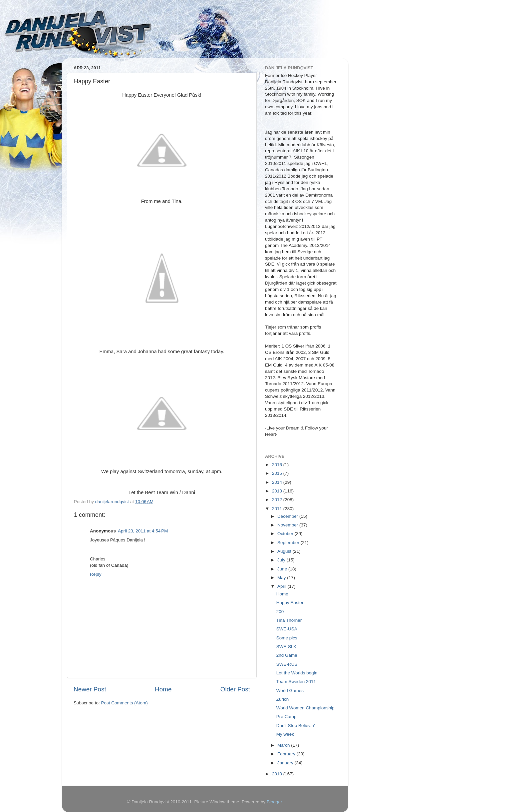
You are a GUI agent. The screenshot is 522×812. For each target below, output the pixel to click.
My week (285, 734)
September (289, 543)
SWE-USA (287, 629)
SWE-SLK (286, 647)
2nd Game (287, 655)
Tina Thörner (289, 620)
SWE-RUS (287, 664)
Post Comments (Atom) (125, 703)
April (282, 586)
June (283, 569)
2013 (278, 491)
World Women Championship (305, 708)
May (282, 578)
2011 (278, 509)
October (286, 534)
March (284, 745)
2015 (278, 473)
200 (280, 612)
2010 (278, 774)
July (282, 560)
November (288, 525)
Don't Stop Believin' (296, 726)
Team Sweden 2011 (296, 682)
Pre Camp (286, 717)
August (285, 551)
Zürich (283, 699)
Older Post (235, 689)
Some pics (287, 638)
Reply (96, 574)
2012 (278, 500)
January (286, 763)
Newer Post (90, 689)
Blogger (274, 802)
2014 (278, 482)
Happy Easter (290, 603)
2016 (278, 465)
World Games (290, 691)
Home (163, 689)
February (287, 754)
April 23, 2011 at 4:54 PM (143, 531)
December (288, 516)
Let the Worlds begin (297, 673)
